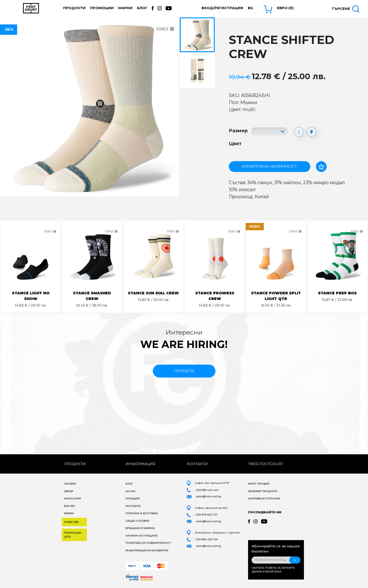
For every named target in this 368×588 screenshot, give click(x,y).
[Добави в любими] (321, 167)
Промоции (102, 8)
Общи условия (137, 521)
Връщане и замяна (140, 528)
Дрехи (69, 491)
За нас (131, 491)
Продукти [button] (74, 8)
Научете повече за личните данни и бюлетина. (273, 570)
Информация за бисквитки (147, 550)
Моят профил (259, 484)
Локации (133, 498)
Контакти (133, 506)
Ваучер (69, 506)
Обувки (70, 484)
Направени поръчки (264, 498)
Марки (125, 8)
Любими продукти (263, 491)
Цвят (235, 144)
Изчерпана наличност (269, 166)
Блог (142, 8)
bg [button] (251, 8)
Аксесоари (73, 498)
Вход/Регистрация (222, 8)
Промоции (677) (73, 535)
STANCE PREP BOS (337, 293)
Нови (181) (71, 522)
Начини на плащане (142, 536)
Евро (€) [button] (285, 8)
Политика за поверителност (148, 543)
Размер (238, 131)
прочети (184, 371)
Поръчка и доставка (142, 513)
